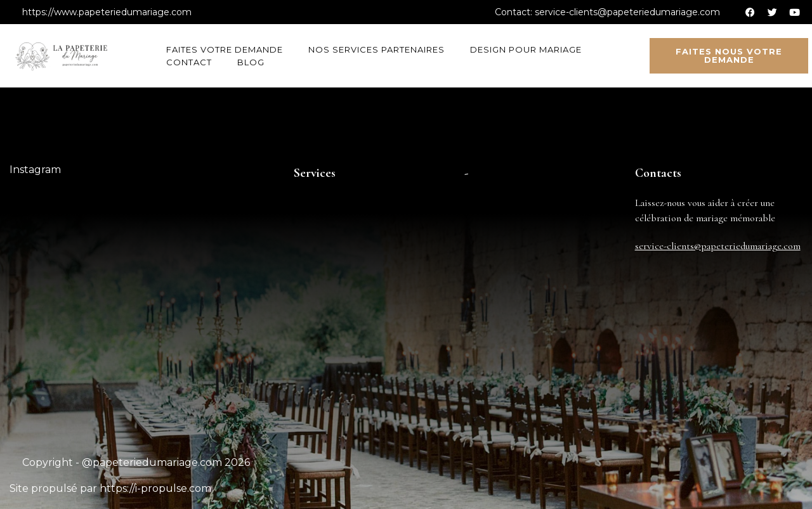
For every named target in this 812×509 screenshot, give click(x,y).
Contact (189, 62)
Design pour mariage (526, 49)
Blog (251, 62)
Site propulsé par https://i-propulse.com (110, 488)
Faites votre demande (225, 49)
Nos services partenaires (377, 49)
